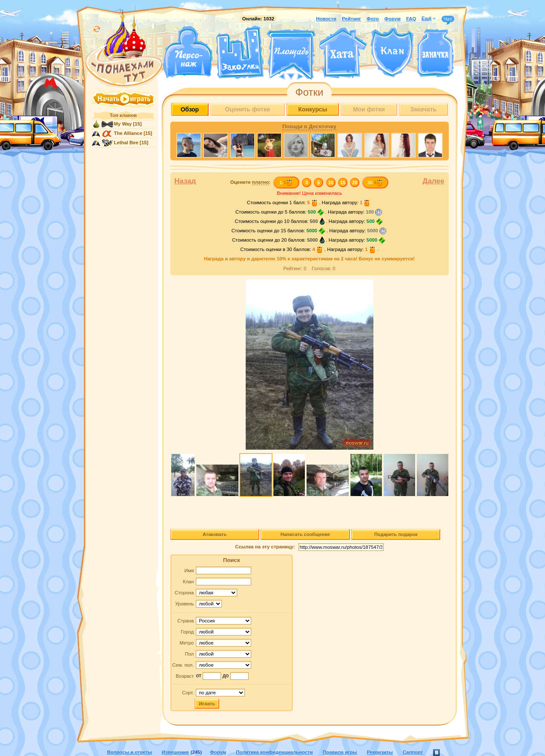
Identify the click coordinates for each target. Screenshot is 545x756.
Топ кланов (123, 115)
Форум (393, 19)
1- (286, 183)
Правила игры (340, 752)
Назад (185, 181)
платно (261, 182)
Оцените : (251, 182)
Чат (448, 19)
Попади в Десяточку (309, 127)
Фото (373, 19)
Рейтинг (351, 19)
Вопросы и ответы (129, 752)
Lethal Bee (126, 143)
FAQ (411, 19)
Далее (433, 181)
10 (331, 183)
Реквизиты (380, 752)
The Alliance (128, 133)
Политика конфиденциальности (274, 752)
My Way (123, 124)
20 (355, 183)
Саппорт (413, 752)
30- (375, 183)
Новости (326, 19)
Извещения (175, 752)
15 (343, 183)
